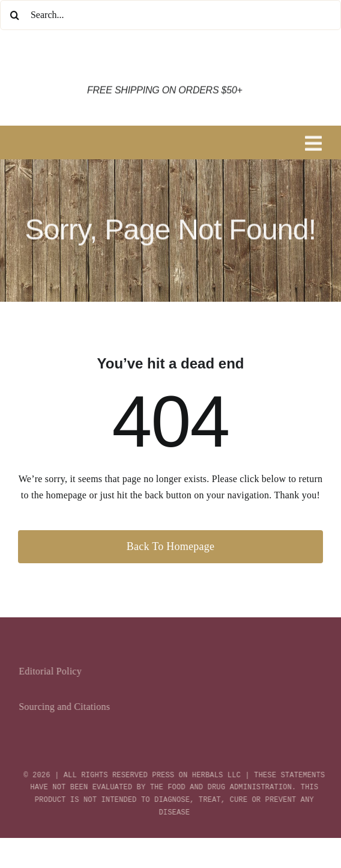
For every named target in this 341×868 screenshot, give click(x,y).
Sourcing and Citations (67, 707)
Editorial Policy (53, 671)
